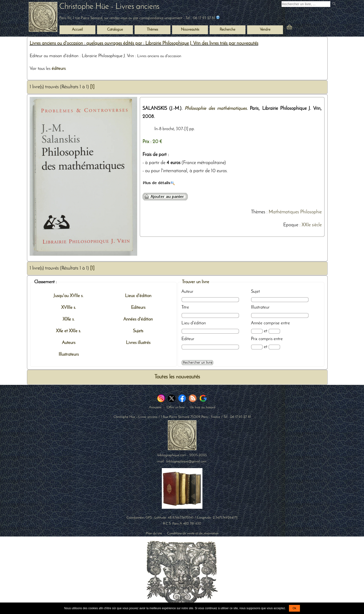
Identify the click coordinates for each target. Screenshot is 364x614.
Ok (294, 608)
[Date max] (274, 331)
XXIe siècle (312, 225)
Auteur (187, 292)
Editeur (188, 339)
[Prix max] (274, 347)
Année (257, 323)
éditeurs (59, 69)
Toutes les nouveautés (177, 377)
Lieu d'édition (194, 323)
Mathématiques (284, 212)
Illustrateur (260, 307)
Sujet (255, 292)
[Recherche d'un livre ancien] (306, 4)
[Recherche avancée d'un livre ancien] (197, 363)
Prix (254, 339)
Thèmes (258, 212)
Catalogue (115, 30)
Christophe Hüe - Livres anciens (109, 7)
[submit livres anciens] (334, 4)
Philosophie (311, 212)
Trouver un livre (196, 282)
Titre (185, 307)
